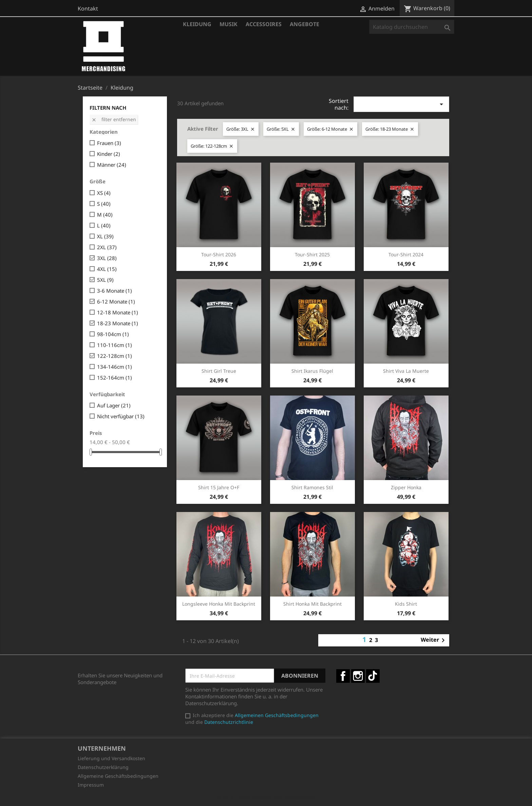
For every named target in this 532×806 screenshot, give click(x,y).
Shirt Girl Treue (219, 371)
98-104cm (113, 334)
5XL (105, 280)
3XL (107, 258)
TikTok (373, 676)
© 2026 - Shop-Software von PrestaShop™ (266, 797)
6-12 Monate (116, 301)
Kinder (109, 154)
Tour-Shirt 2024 (406, 254)
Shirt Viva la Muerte (406, 371)
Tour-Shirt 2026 (219, 254)
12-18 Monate (118, 312)
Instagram (358, 676)
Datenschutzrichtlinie (229, 722)
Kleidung (197, 24)
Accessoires (264, 24)
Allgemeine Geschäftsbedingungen (118, 776)
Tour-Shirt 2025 (312, 254)
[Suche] (412, 27)
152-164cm (115, 378)
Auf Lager (114, 405)
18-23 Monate (118, 323)
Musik (229, 24)
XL (105, 236)
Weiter (434, 640)
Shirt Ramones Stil (312, 487)
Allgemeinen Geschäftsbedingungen (277, 715)
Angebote (305, 24)
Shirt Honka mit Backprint (312, 604)
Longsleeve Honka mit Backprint (219, 604)
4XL (107, 269)
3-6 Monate (115, 291)
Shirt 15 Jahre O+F (219, 487)
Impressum (91, 785)
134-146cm (115, 367)
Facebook (343, 676)
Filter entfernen (114, 119)
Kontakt (88, 8)
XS (104, 193)
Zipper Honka (406, 487)
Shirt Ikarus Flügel (312, 371)
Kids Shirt (406, 604)
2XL (107, 247)
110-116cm (115, 345)
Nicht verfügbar (121, 416)
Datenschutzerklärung (103, 767)
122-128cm (115, 356)
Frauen (109, 143)
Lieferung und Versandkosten (111, 758)
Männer (112, 165)
